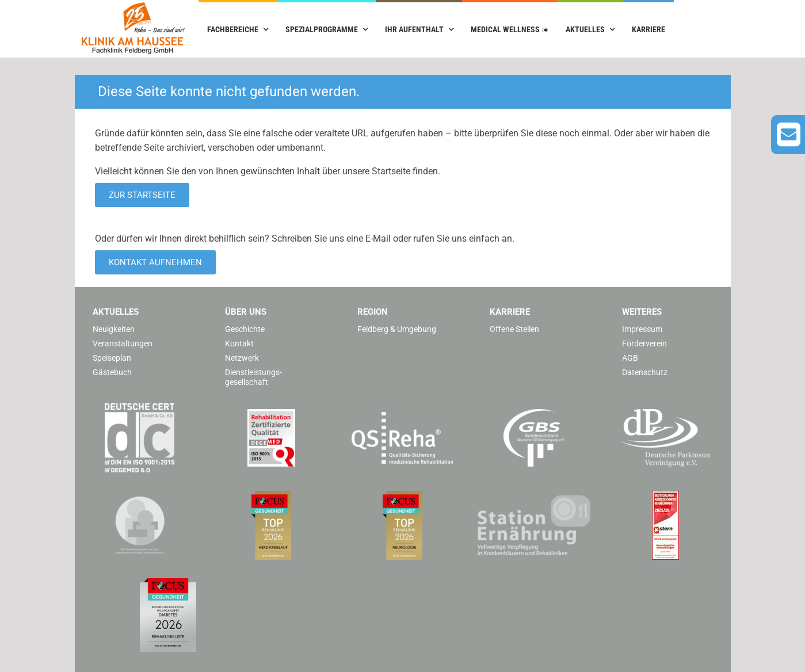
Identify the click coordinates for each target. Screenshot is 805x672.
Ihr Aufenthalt (414, 29)
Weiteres (642, 312)
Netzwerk (242, 358)
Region (373, 312)
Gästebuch (112, 372)
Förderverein (644, 343)
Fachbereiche (233, 29)
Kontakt (239, 343)
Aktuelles (585, 29)
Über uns (246, 312)
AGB (630, 358)
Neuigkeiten (114, 329)
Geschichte (245, 329)
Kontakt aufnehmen (155, 262)
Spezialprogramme (322, 29)
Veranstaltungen (123, 343)
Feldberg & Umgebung (397, 329)
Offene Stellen (514, 329)
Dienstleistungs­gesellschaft (253, 377)
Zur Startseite (142, 195)
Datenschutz (645, 372)
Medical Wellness (505, 29)
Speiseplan (112, 358)
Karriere (648, 29)
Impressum (642, 329)
